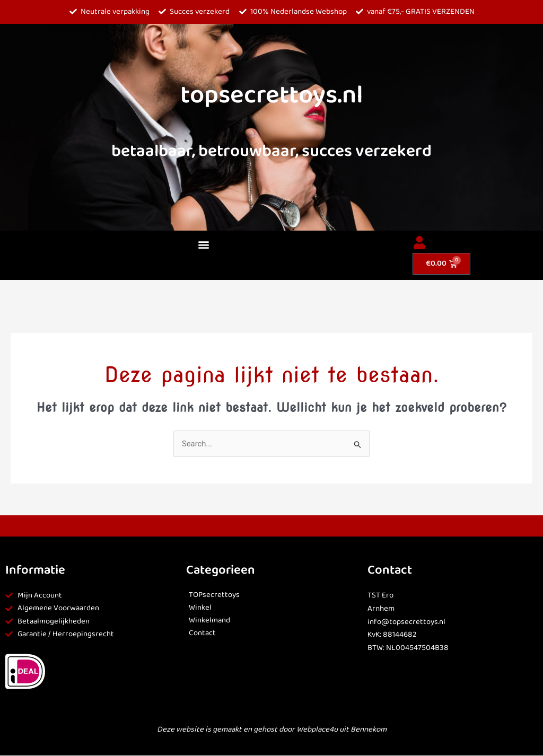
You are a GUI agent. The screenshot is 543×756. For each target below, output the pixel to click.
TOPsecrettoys (214, 595)
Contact (202, 634)
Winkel (200, 608)
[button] (204, 245)
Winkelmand (209, 621)
